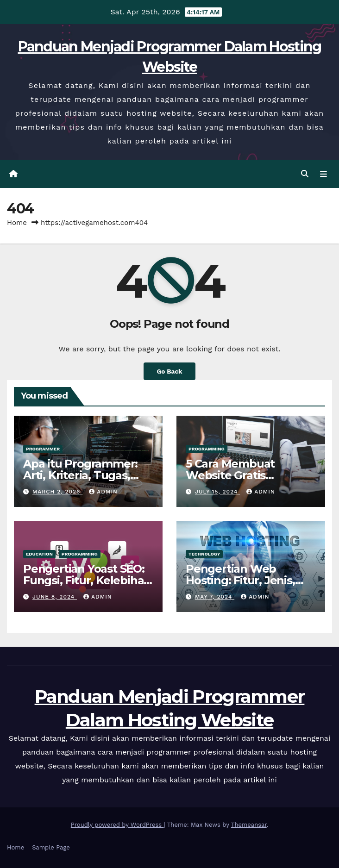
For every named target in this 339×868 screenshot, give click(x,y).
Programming (207, 449)
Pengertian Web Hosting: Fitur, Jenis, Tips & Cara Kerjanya (241, 580)
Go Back (169, 371)
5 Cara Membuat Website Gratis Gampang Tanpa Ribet (247, 475)
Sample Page (51, 847)
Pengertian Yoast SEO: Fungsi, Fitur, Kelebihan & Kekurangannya (87, 580)
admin (103, 492)
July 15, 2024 (217, 492)
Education (39, 554)
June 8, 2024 (55, 597)
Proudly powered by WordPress (117, 825)
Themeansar (249, 825)
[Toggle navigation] (323, 174)
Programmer (43, 449)
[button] (305, 174)
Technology (204, 554)
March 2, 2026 (57, 492)
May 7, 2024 (215, 597)
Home (17, 223)
